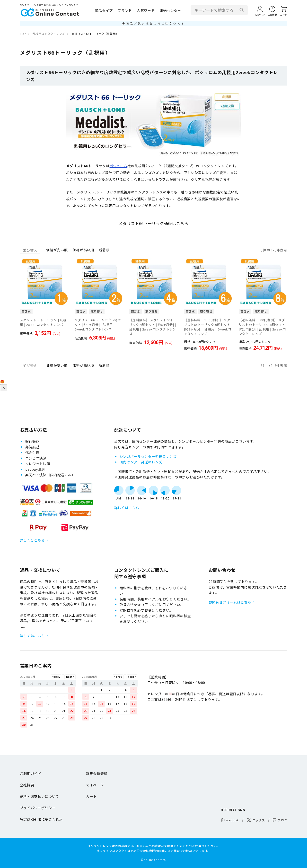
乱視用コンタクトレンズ (49, 34)
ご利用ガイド (31, 773)
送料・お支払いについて (40, 796)
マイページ (95, 785)
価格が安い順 (57, 250)
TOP (23, 34)
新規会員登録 (97, 773)
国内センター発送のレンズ (141, 462)
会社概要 (27, 785)
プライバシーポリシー (38, 808)
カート (91, 796)
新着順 (104, 250)
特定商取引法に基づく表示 (41, 819)
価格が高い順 (83, 250)
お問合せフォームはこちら (230, 602)
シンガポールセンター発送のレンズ (148, 456)
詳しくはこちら (32, 540)
